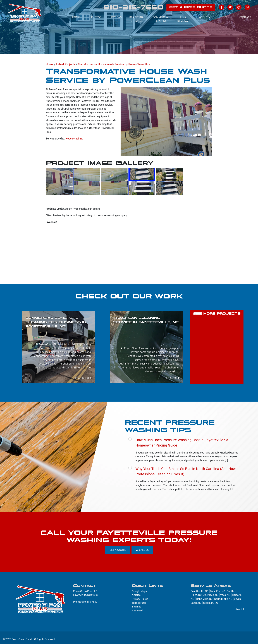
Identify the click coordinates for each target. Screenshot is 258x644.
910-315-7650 (134, 7)
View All (239, 609)
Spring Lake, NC (223, 599)
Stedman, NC (211, 603)
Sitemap (137, 606)
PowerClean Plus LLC (24, 639)
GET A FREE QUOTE (191, 7)
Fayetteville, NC (200, 591)
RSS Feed (137, 610)
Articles (136, 595)
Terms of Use (139, 603)
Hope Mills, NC (204, 599)
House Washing (74, 138)
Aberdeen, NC (211, 595)
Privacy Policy (140, 599)
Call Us (142, 550)
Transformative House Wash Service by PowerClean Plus (114, 64)
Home (50, 64)
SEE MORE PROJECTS (217, 313)
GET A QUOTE (118, 550)
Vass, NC (225, 595)
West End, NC (218, 591)
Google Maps (139, 591)
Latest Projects (66, 64)
